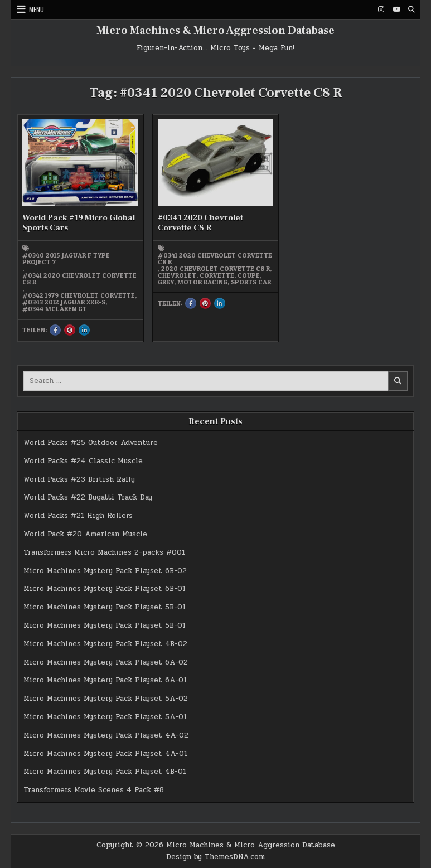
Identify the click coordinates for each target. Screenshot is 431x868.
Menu (37, 9)
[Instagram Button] (381, 9)
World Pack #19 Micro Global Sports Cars (79, 223)
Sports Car (251, 282)
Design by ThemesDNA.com (215, 857)
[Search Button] (411, 9)
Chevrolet (177, 275)
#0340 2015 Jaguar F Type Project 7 (66, 259)
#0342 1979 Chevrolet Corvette (79, 295)
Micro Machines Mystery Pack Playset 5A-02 (106, 699)
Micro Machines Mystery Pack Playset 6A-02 (106, 662)
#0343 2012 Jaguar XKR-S (64, 302)
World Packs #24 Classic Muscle (83, 461)
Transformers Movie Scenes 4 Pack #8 (94, 790)
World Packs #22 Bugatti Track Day (88, 497)
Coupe (249, 275)
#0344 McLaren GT (55, 309)
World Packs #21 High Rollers (78, 516)
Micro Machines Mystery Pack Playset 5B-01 (105, 607)
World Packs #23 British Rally (79, 479)
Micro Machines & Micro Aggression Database (215, 31)
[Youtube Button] (396, 9)
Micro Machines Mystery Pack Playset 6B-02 (105, 571)
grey (166, 282)
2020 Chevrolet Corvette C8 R (215, 269)
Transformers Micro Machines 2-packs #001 (104, 552)
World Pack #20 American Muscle (85, 534)
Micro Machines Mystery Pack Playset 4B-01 (105, 772)
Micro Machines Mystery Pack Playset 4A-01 (105, 754)
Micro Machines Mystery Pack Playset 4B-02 (105, 644)
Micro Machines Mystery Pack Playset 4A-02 (106, 735)
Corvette (217, 275)
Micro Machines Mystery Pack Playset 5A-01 (105, 717)
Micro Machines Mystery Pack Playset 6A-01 (105, 680)
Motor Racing (202, 282)
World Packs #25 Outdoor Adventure (91, 443)
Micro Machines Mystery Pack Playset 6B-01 (105, 589)
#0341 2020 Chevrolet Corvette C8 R (79, 279)
